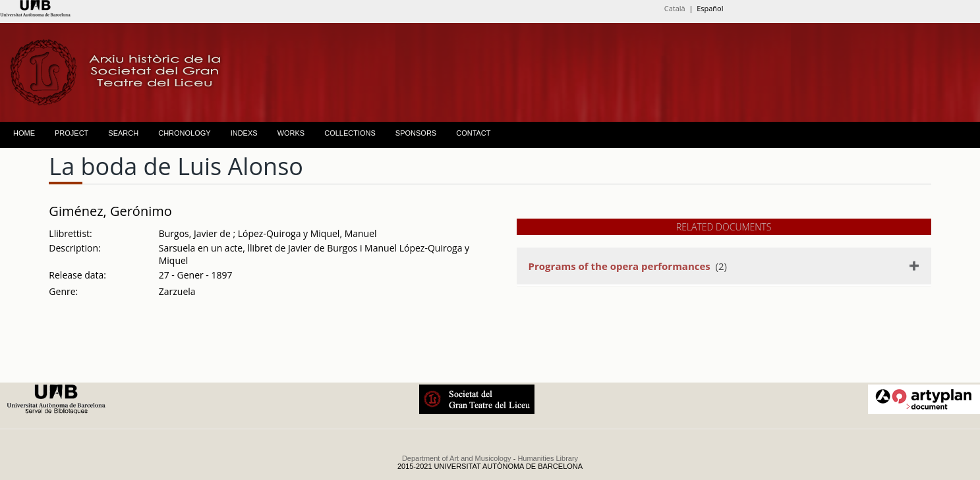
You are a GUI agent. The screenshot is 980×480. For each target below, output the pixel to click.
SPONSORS (416, 133)
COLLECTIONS (350, 133)
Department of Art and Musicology (457, 458)
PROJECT (72, 133)
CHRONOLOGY (184, 133)
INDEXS (244, 133)
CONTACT (473, 133)
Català (675, 8)
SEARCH (123, 133)
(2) (628, 266)
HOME (24, 133)
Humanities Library (548, 458)
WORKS (291, 133)
